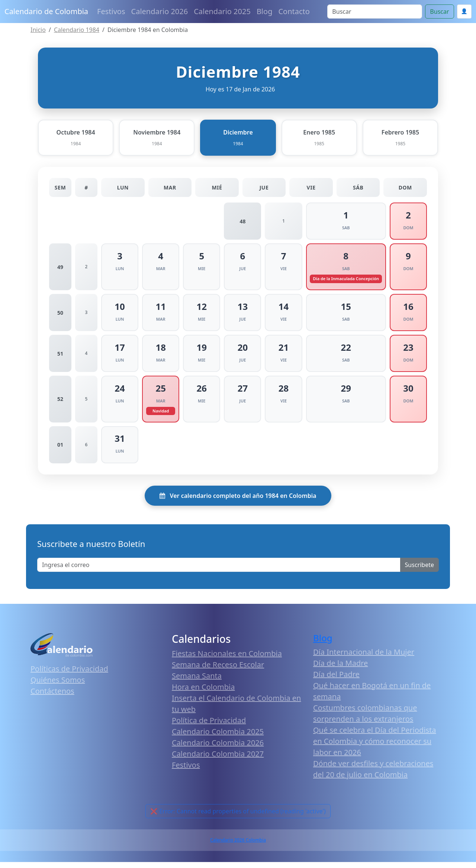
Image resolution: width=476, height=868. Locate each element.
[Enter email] (219, 571)
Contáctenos (52, 697)
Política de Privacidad (209, 727)
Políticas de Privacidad (69, 675)
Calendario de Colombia (46, 11)
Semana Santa (197, 682)
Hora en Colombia (203, 693)
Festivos (111, 11)
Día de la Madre (340, 669)
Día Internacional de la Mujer (364, 658)
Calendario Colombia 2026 (218, 749)
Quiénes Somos (58, 686)
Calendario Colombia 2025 (218, 738)
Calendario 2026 (160, 11)
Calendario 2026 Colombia (238, 846)
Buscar (439, 12)
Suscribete (419, 571)
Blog (265, 11)
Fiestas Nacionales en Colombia (227, 660)
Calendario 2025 (222, 11)
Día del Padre (336, 680)
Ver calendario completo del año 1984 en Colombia (238, 502)
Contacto (294, 11)
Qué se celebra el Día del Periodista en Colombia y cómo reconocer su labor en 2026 (375, 747)
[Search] (375, 12)
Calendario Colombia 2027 (218, 760)
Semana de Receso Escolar (218, 671)
